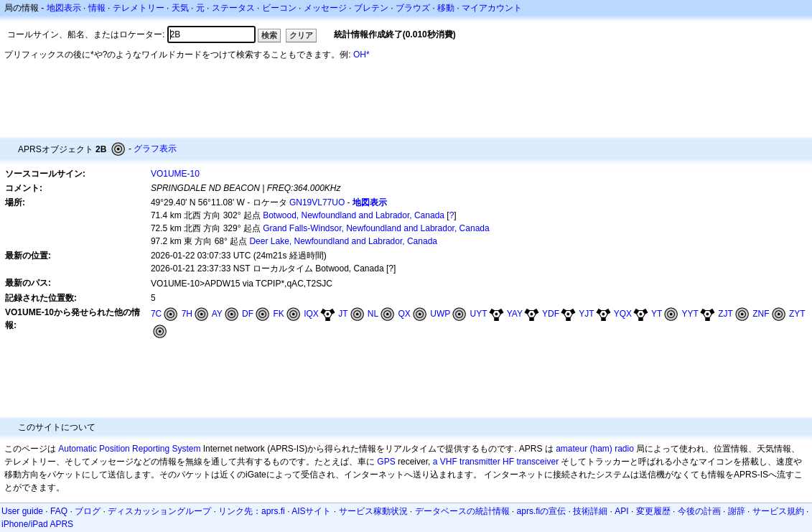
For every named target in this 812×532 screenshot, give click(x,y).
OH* (361, 55)
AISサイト (311, 511)
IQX (311, 314)
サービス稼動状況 (373, 511)
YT (657, 314)
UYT (479, 314)
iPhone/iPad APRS (37, 524)
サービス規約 (778, 511)
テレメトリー (139, 8)
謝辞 (737, 511)
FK (278, 314)
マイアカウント (492, 8)
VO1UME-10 (175, 174)
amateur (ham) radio (595, 449)
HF (508, 462)
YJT (586, 314)
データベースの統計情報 (462, 511)
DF (248, 314)
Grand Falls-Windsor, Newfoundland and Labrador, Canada (376, 228)
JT (343, 314)
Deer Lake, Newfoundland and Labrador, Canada (343, 241)
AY (217, 314)
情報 (97, 8)
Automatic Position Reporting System (129, 449)
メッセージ (325, 8)
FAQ (59, 511)
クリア (301, 35)
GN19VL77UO (317, 202)
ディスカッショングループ (159, 511)
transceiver (537, 462)
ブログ (88, 511)
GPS (386, 462)
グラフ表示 (155, 149)
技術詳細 (590, 511)
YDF (551, 314)
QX (405, 314)
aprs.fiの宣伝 (542, 511)
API (621, 511)
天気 (180, 8)
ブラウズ (413, 8)
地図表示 (64, 8)
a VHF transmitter (467, 462)
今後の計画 (699, 511)
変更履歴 (653, 511)
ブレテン (371, 8)
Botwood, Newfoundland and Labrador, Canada (354, 215)
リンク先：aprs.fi (252, 511)
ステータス (233, 8)
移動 (446, 8)
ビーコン (279, 8)
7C (156, 314)
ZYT (797, 314)
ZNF (761, 314)
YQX (623, 314)
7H (187, 314)
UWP (440, 314)
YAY (515, 314)
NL (373, 314)
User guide (22, 511)
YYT (690, 314)
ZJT (725, 314)
